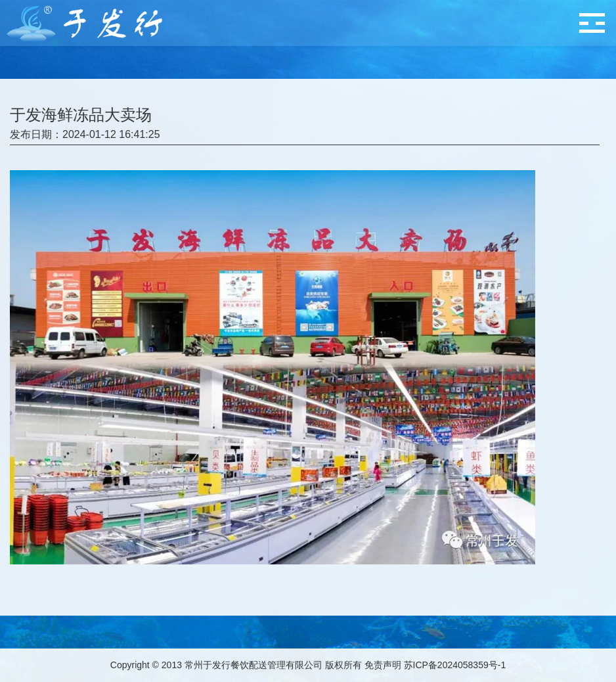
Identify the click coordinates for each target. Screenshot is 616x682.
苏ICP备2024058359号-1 (455, 665)
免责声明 (383, 665)
